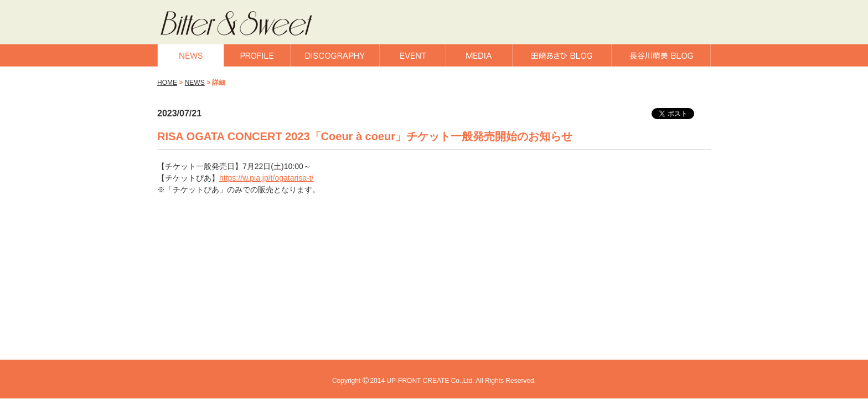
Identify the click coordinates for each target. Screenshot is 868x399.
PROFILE (257, 55)
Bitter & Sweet (250, 24)
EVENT (413, 55)
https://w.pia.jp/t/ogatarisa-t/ (266, 178)
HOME (167, 83)
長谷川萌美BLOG (661, 55)
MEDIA (479, 55)
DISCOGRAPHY (335, 55)
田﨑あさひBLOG (562, 55)
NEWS (191, 55)
